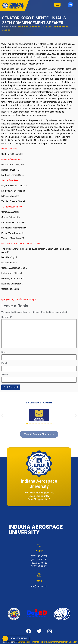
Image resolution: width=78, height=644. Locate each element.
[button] (2, 415)
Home (5, 27)
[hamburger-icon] (57, 5)
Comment (7, 317)
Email (5, 363)
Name (5, 352)
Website (5, 375)
